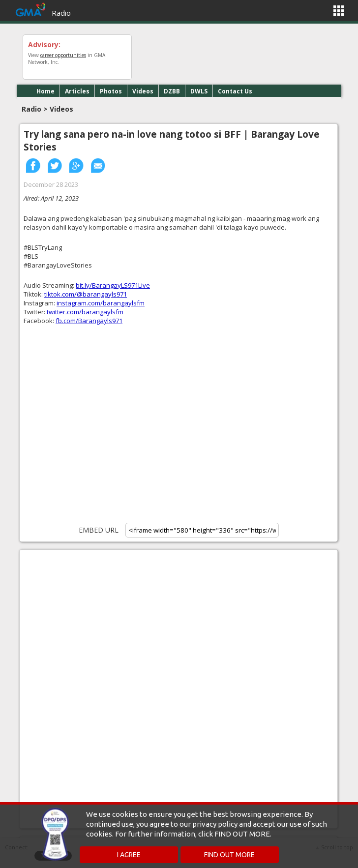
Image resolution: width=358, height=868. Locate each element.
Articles (77, 91)
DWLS (199, 91)
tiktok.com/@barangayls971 (86, 294)
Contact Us (235, 91)
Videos (143, 91)
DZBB (172, 91)
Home (45, 91)
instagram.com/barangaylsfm (101, 303)
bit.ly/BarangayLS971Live (113, 285)
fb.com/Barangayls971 (89, 321)
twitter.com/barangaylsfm (85, 312)
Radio (61, 13)
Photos (111, 91)
